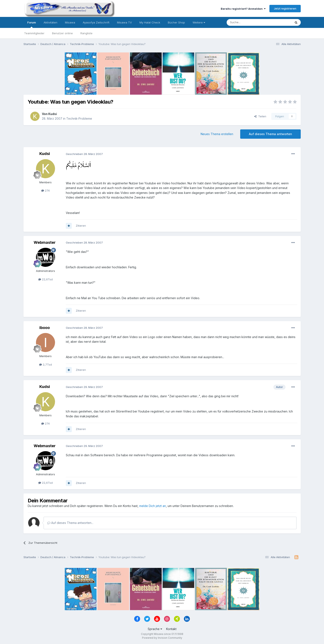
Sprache (155, 629)
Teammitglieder (34, 33)
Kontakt (171, 629)
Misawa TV (124, 22)
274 (45, 190)
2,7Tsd (45, 364)
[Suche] (246, 22)
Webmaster (45, 242)
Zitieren (81, 226)
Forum (32, 24)
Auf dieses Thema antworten (270, 134)
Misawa (70, 22)
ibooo (45, 328)
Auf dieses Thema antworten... (70, 523)
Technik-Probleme (79, 119)
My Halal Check (150, 22)
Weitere (199, 22)
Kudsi (53, 114)
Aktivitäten (50, 22)
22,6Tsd (45, 279)
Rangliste (86, 33)
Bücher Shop (176, 22)
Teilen (260, 116)
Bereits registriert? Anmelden (243, 9)
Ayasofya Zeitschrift (96, 22)
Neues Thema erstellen (217, 134)
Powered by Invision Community (162, 638)
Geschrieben (84, 154)
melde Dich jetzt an (153, 506)
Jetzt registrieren (285, 8)
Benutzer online (62, 33)
